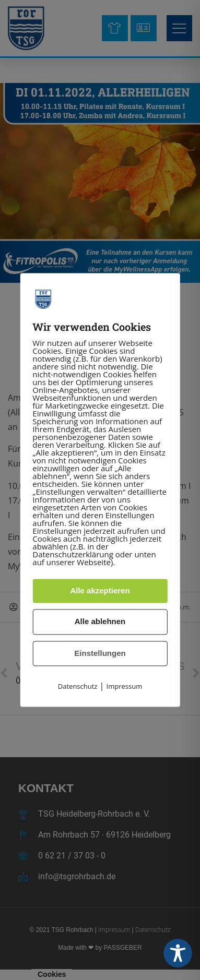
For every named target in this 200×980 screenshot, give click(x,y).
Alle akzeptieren (100, 590)
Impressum (125, 687)
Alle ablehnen (100, 622)
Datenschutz (78, 687)
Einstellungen (100, 653)
